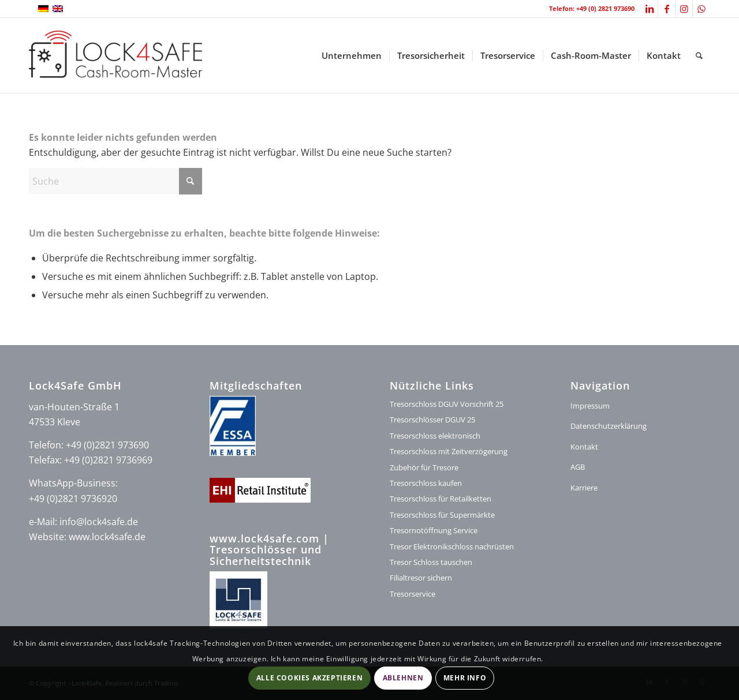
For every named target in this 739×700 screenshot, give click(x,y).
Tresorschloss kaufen (426, 483)
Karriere (584, 488)
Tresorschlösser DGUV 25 (432, 420)
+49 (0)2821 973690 (107, 445)
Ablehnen (403, 678)
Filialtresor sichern (421, 578)
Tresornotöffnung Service (434, 530)
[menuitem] (352, 55)
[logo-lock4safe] (115, 55)
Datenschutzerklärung (609, 426)
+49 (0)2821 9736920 (73, 499)
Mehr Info (465, 678)
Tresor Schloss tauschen (431, 562)
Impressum (590, 406)
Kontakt (584, 447)
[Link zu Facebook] (667, 9)
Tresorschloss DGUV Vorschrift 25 (447, 404)
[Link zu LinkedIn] (649, 9)
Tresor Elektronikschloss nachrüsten (452, 546)
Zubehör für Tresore (424, 467)
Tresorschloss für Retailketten (441, 499)
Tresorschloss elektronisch (435, 436)
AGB (578, 467)
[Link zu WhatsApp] (701, 9)
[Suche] (699, 55)
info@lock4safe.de (99, 522)
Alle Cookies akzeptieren (309, 678)
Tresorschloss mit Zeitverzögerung (449, 451)
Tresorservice (413, 594)
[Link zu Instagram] (684, 9)
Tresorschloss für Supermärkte (442, 515)
